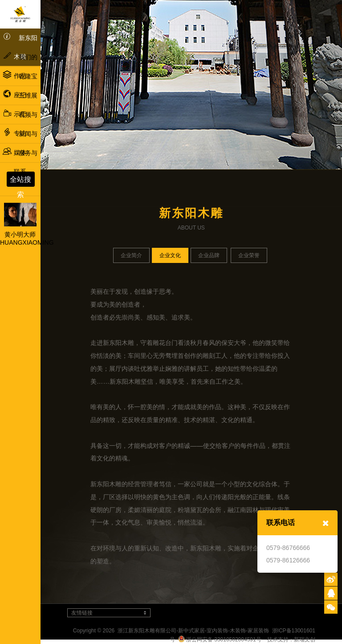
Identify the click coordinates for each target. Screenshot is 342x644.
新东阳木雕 (20, 46)
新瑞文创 (305, 640)
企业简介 (131, 255)
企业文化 (170, 255)
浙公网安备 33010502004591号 (220, 640)
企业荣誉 (249, 255)
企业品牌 (209, 255)
